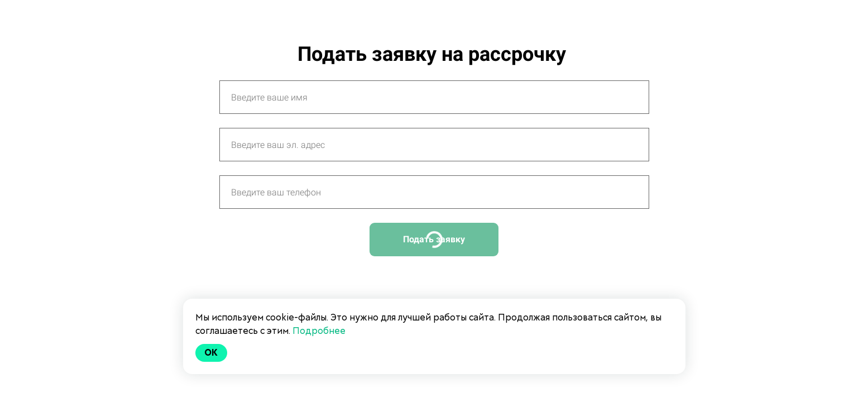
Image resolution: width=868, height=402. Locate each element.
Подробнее (319, 331)
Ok (212, 353)
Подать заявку (434, 239)
